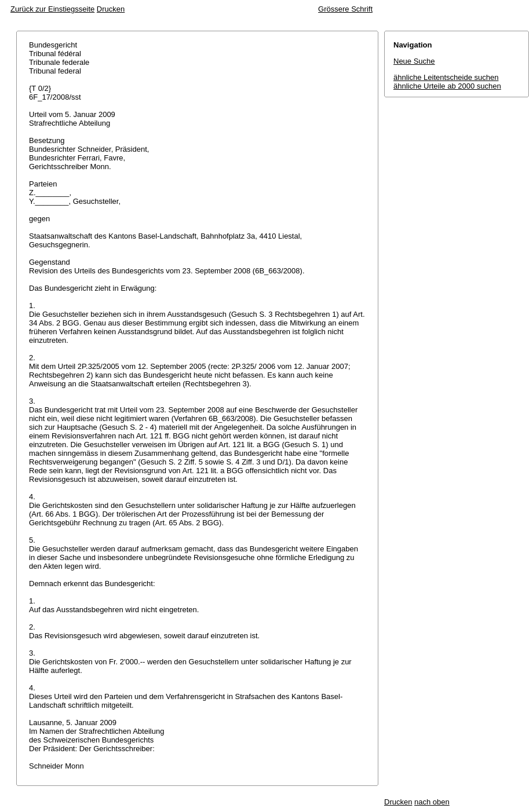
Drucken (111, 9)
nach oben (432, 802)
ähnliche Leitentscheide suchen (446, 77)
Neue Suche (414, 61)
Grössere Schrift (345, 9)
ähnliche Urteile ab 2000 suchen (447, 86)
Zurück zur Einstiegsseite (52, 9)
